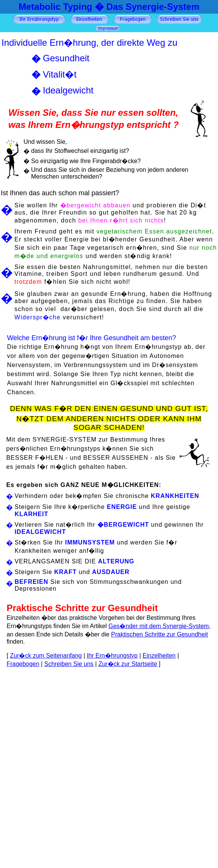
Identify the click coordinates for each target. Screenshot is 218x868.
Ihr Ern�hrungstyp (112, 656)
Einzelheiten (159, 656)
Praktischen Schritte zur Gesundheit (159, 634)
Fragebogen (23, 664)
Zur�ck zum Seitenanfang (46, 656)
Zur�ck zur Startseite (128, 664)
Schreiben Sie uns (69, 664)
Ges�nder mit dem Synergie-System (159, 626)
